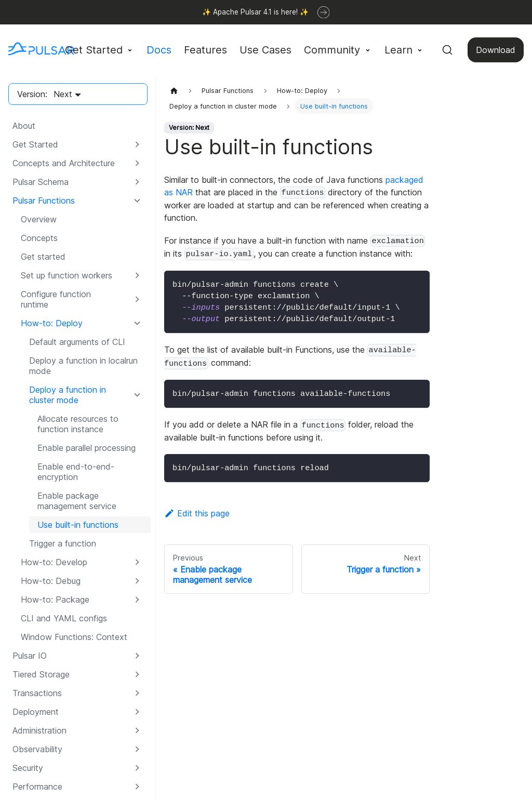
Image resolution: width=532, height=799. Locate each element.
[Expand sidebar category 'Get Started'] (137, 144)
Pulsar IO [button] (30, 656)
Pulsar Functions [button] (44, 201)
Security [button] (28, 768)
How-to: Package (55, 600)
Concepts (39, 238)
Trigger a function (63, 543)
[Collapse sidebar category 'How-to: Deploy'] (137, 323)
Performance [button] (37, 787)
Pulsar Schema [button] (41, 182)
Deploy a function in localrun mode (83, 366)
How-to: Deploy (52, 323)
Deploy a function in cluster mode (68, 395)
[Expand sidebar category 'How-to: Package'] (137, 600)
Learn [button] (398, 50)
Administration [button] (39, 730)
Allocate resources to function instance (78, 424)
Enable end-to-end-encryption (76, 472)
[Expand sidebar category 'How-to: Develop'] (137, 562)
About (24, 126)
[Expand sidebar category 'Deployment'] (137, 712)
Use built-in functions (78, 525)
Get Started (35, 144)
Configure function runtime (56, 299)
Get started (43, 257)
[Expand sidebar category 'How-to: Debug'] (137, 581)
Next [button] (63, 94)
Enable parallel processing (87, 448)
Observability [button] (37, 749)
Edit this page (197, 513)
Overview (39, 219)
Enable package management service (77, 501)
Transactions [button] (37, 693)
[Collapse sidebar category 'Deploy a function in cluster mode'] (137, 395)
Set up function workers (66, 275)
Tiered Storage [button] (41, 674)
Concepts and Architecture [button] (64, 163)
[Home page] (174, 91)
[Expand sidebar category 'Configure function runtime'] (137, 299)
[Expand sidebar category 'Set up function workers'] (137, 275)
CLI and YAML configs (64, 618)
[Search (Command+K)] (447, 50)
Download (496, 50)
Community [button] (332, 50)
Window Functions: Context (74, 637)
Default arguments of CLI (77, 342)
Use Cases (265, 50)
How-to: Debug (51, 581)
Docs (159, 50)
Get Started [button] (94, 50)
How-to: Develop (54, 562)
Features (205, 50)
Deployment (36, 712)
